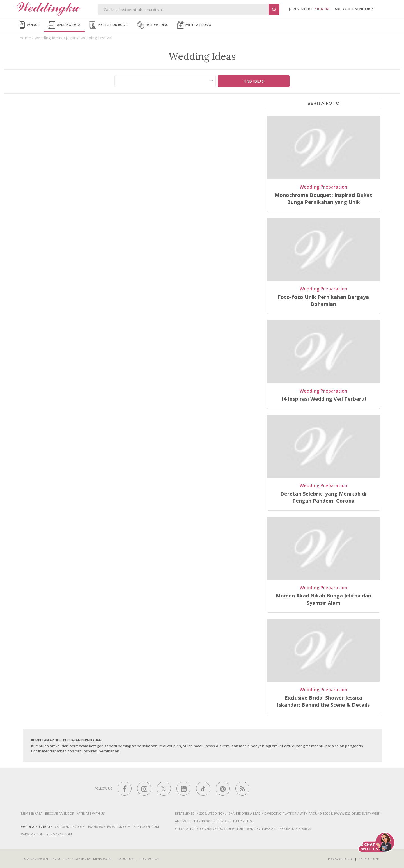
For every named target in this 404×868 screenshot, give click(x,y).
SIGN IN (322, 9)
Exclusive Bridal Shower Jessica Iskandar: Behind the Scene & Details (323, 701)
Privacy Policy (340, 859)
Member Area (32, 813)
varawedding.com (70, 827)
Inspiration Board (109, 25)
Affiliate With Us (91, 813)
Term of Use (369, 859)
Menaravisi (102, 859)
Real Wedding (153, 25)
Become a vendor (60, 813)
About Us (125, 859)
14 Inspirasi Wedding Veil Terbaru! (323, 399)
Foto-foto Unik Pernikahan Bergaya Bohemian (323, 300)
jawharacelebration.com (109, 827)
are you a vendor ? (354, 9)
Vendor (29, 25)
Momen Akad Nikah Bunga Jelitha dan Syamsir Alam (323, 599)
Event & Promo (194, 25)
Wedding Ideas (64, 25)
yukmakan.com (59, 834)
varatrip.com (32, 834)
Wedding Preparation (324, 187)
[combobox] (165, 81)
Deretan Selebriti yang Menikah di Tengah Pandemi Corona (323, 497)
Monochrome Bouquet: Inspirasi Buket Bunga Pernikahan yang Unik (323, 199)
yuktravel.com (146, 827)
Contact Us (149, 859)
